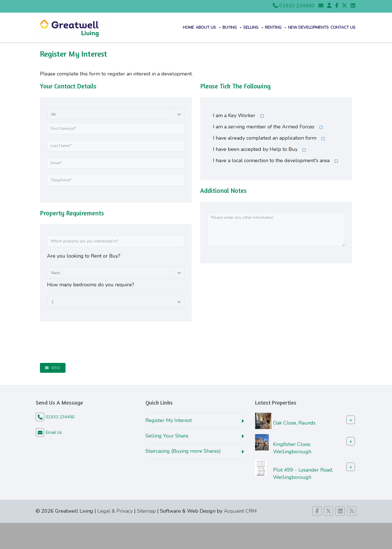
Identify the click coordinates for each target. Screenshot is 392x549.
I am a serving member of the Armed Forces (264, 127)
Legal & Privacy (115, 511)
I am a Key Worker (234, 115)
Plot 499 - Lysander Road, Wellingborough (303, 474)
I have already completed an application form (265, 138)
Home (188, 27)
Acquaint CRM (240, 511)
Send (53, 368)
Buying (232, 27)
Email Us (54, 432)
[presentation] (83, 340)
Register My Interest (169, 420)
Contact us (343, 27)
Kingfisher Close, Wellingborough (292, 448)
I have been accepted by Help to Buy (255, 149)
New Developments (308, 27)
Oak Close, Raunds (294, 423)
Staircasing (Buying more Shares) (183, 451)
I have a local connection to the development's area (271, 160)
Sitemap (146, 511)
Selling (253, 27)
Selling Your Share (167, 436)
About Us (208, 27)
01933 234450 (294, 6)
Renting (276, 27)
